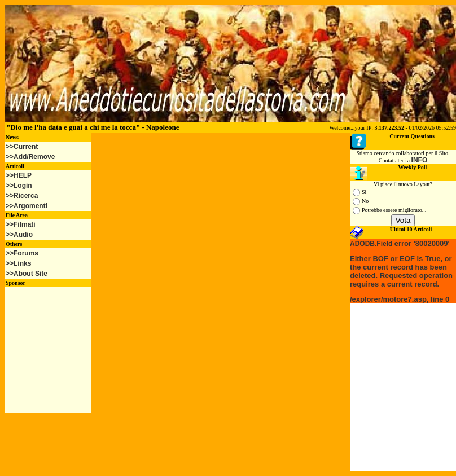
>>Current (22, 147)
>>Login (19, 186)
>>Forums (22, 253)
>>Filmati (21, 224)
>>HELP (19, 175)
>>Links (18, 263)
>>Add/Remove (30, 157)
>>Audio (19, 235)
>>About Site (27, 274)
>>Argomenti (27, 206)
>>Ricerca (22, 196)
